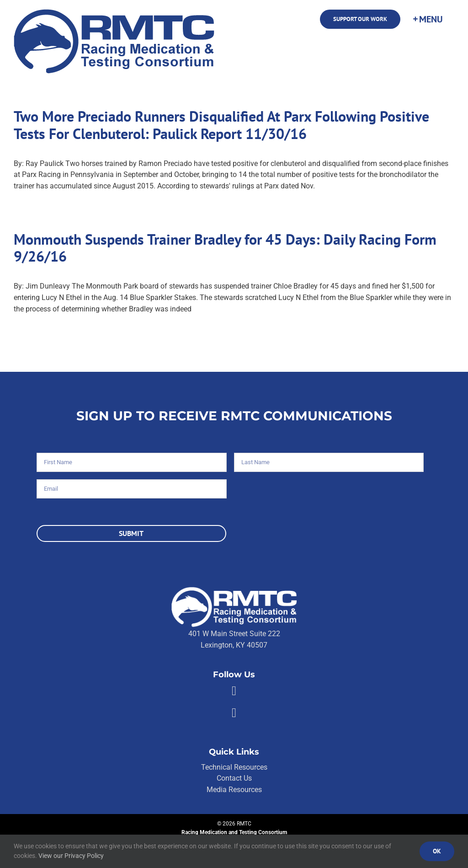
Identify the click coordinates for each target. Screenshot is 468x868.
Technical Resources (234, 767)
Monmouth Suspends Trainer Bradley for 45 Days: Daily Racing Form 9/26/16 (225, 248)
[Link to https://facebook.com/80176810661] (234, 691)
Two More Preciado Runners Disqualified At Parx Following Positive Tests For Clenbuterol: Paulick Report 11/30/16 (221, 125)
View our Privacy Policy (71, 856)
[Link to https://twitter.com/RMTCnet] (234, 713)
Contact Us (234, 778)
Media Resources (234, 790)
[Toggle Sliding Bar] (427, 19)
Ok (437, 851)
